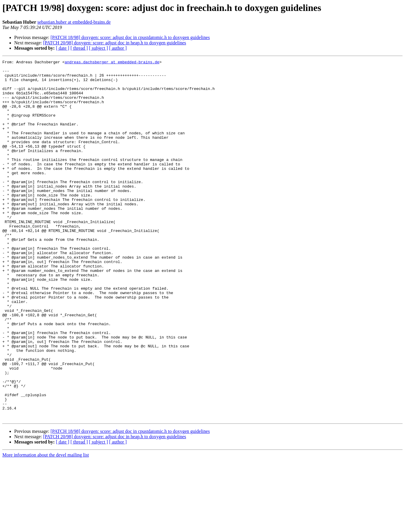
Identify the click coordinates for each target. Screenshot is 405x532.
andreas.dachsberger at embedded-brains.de (112, 63)
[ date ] (63, 48)
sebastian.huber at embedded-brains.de (74, 22)
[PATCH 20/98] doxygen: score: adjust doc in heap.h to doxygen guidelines (115, 43)
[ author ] (118, 48)
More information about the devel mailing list (46, 527)
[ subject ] (99, 48)
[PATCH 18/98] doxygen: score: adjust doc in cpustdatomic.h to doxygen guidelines (130, 37)
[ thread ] (79, 48)
